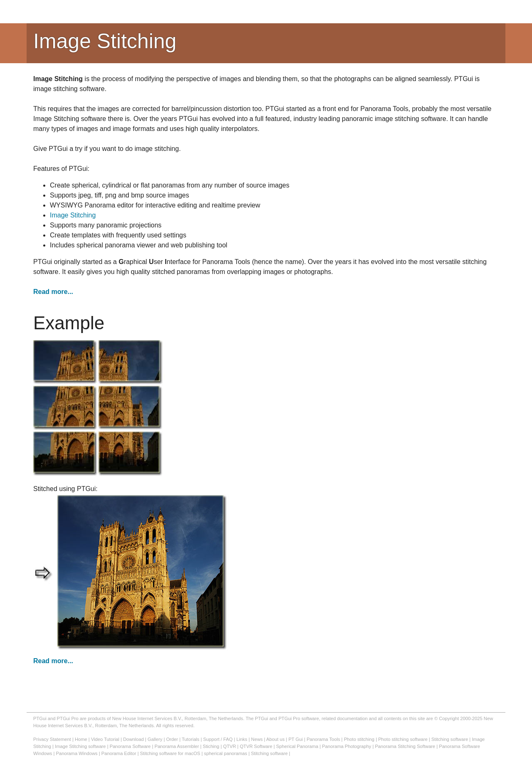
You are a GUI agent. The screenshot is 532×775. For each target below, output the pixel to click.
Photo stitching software (403, 739)
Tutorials (190, 739)
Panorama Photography (347, 746)
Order (172, 739)
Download (133, 739)
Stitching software (450, 739)
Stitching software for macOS (170, 753)
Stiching (211, 746)
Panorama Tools (324, 739)
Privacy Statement (52, 739)
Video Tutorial (105, 739)
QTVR (230, 746)
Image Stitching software (80, 746)
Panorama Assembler (177, 746)
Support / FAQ (218, 739)
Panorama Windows (77, 753)
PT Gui (296, 739)
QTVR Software (256, 746)
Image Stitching (73, 215)
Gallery (155, 739)
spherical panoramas (226, 753)
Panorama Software (130, 746)
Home (81, 739)
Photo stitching (359, 739)
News (257, 739)
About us (276, 739)
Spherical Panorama (297, 746)
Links (242, 739)
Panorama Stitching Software (405, 746)
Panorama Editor (119, 753)
